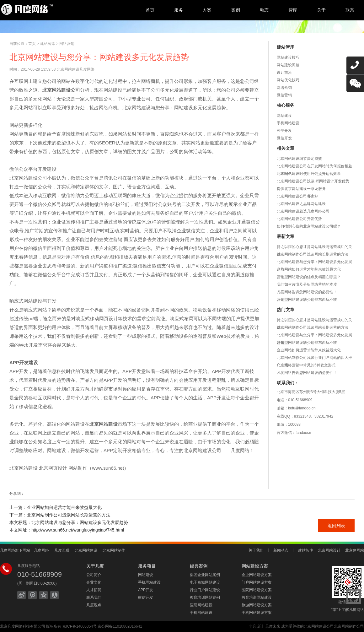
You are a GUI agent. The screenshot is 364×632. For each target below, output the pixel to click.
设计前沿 (284, 73)
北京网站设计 (329, 550)
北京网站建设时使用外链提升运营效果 (309, 174)
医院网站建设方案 (257, 590)
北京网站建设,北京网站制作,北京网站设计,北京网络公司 (52, 9)
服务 (179, 10)
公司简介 (94, 575)
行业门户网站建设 (205, 590)
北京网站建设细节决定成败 (299, 159)
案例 (236, 10)
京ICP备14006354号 (80, 626)
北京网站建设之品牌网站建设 (301, 204)
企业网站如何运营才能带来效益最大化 (309, 269)
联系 (350, 10)
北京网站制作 (114, 550)
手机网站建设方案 (257, 613)
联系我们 (94, 597)
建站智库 (48, 44)
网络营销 (67, 44)
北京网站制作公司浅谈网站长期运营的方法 (313, 254)
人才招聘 (94, 590)
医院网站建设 (201, 605)
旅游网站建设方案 (257, 605)
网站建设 (284, 116)
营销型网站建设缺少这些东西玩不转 (307, 300)
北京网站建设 (86, 550)
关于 (321, 10)
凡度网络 (41, 550)
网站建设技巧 (288, 57)
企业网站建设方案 (257, 575)
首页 (150, 10)
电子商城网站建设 (205, 582)
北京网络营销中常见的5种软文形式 (306, 365)
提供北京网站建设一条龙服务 (301, 189)
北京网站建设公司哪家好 (297, 196)
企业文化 (94, 582)
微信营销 (284, 95)
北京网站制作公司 (349, 626)
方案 (207, 10)
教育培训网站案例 (205, 597)
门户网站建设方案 (257, 582)
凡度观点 (94, 605)
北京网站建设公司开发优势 (299, 219)
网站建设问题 (288, 65)
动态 (264, 10)
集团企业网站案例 (205, 575)
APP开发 (284, 131)
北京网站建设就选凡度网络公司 (303, 211)
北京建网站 (355, 550)
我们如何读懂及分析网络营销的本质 (307, 284)
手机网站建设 (288, 123)
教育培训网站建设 (257, 597)
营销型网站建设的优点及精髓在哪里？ (309, 277)
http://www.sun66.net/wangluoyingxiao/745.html (78, 530)
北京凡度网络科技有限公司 (23, 626)
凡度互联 (62, 550)
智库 (293, 10)
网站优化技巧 (288, 80)
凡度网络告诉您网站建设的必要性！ (307, 292)
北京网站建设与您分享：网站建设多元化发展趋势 (80, 522)
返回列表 (336, 526)
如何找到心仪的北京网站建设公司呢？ (309, 226)
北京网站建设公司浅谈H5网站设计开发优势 (313, 181)
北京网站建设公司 (319, 626)
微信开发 (284, 138)
